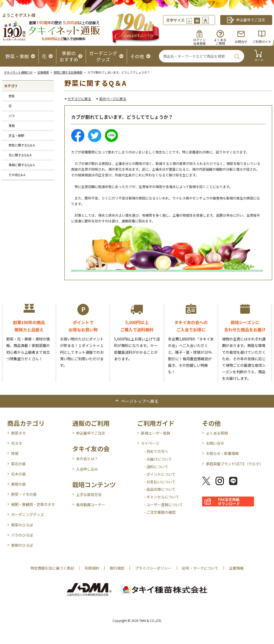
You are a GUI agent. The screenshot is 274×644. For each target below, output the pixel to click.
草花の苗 (18, 464)
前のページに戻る (113, 99)
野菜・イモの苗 (24, 494)
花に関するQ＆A (20, 155)
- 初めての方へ (156, 451)
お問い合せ (215, 443)
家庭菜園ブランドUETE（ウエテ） (235, 464)
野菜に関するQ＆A (22, 145)
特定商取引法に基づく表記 (52, 568)
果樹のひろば (22, 545)
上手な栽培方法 (89, 494)
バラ (12, 116)
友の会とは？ (87, 459)
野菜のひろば (22, 525)
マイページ (150, 443)
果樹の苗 (18, 484)
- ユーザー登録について (163, 505)
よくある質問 (217, 433)
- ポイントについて (160, 474)
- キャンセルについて (162, 497)
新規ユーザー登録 (156, 433)
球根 (15, 453)
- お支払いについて (160, 482)
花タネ (17, 443)
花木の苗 (18, 474)
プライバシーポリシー (153, 568)
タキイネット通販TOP (18, 72)
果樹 (12, 125)
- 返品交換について (160, 489)
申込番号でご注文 (91, 433)
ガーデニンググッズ (28, 514)
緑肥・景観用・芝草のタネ (33, 504)
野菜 (12, 96)
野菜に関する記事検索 (68, 72)
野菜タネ (18, 433)
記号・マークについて (200, 568)
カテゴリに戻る (79, 99)
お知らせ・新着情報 (222, 453)
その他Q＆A (17, 175)
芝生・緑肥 (16, 135)
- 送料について (156, 467)
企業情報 (236, 568)
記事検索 (43, 72)
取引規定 (117, 568)
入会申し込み (87, 469)
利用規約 (92, 568)
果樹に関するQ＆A (22, 165)
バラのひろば (22, 535)
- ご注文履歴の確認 (160, 512)
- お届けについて (158, 459)
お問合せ (241, 41)
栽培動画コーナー (91, 505)
